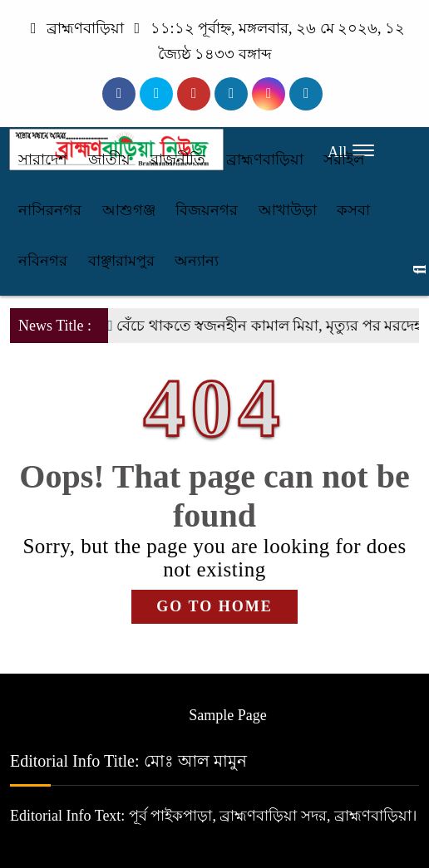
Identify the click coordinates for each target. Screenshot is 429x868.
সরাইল (344, 159)
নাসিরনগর (50, 210)
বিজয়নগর (207, 210)
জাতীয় (109, 159)
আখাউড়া (288, 210)
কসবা (353, 210)
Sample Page (227, 715)
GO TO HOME (214, 606)
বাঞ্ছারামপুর (121, 261)
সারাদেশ (43, 159)
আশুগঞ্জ (129, 210)
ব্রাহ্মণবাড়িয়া (265, 159)
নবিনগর (43, 261)
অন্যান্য (197, 261)
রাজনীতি (178, 159)
